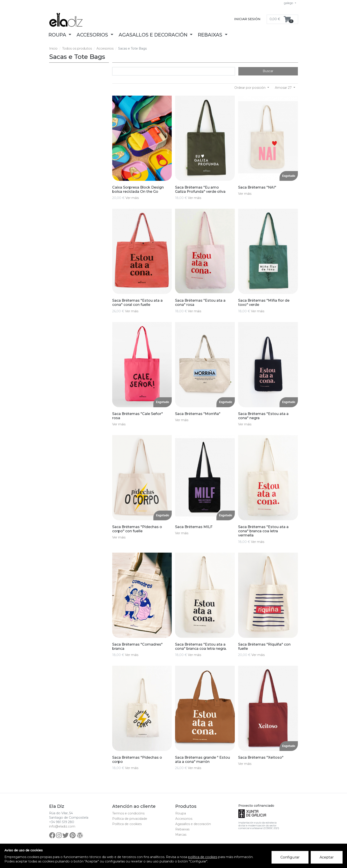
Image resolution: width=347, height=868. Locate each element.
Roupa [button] (58, 35)
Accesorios (105, 48)
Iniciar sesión (247, 19)
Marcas (181, 835)
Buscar (268, 71)
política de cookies (203, 857)
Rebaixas (182, 829)
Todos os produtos (77, 48)
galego (289, 3)
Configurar (290, 857)
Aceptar (327, 857)
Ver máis (132, 198)
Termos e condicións (128, 813)
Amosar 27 (284, 88)
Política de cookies (127, 824)
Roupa (181, 813)
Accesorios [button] (93, 35)
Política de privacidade (130, 819)
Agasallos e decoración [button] (154, 35)
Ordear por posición (250, 88)
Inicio (53, 48)
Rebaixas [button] (211, 35)
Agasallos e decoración (193, 824)
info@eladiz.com (62, 826)
